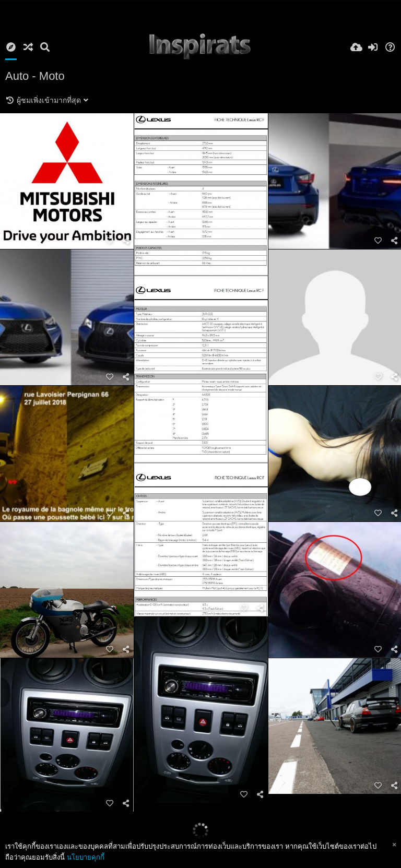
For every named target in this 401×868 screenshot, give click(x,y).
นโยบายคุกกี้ (86, 857)
